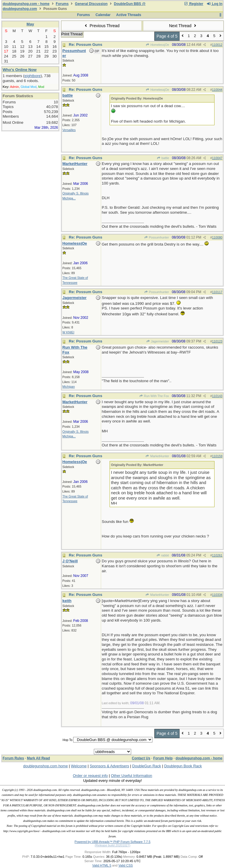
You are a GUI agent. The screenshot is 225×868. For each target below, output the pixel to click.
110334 (217, 595)
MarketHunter (157, 456)
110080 (217, 237)
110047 (217, 158)
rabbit (162, 555)
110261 (217, 555)
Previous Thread (101, 26)
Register (194, 4)
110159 (217, 456)
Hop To (68, 740)
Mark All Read (38, 758)
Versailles (69, 130)
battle (163, 158)
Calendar (103, 15)
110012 (217, 45)
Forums (62, 4)
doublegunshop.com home (45, 766)
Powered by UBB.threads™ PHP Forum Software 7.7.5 (112, 842)
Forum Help (163, 758)
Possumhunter (156, 237)
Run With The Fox (154, 396)
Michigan (69, 387)
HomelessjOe (157, 45)
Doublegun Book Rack (183, 766)
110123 (217, 341)
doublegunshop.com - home (26, 4)
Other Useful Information (131, 776)
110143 (217, 396)
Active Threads (129, 15)
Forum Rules (13, 758)
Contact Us (141, 758)
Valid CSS (125, 865)
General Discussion (91, 4)
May (30, 24)
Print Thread (72, 34)
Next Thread (183, 26)
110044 (217, 90)
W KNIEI (68, 332)
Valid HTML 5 (102, 865)
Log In (215, 4)
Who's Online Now (20, 70)
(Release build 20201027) (112, 845)
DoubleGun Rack (147, 766)
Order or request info (90, 776)
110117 (217, 292)
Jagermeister (158, 341)
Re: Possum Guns (86, 45)
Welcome (79, 766)
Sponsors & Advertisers (109, 766)
